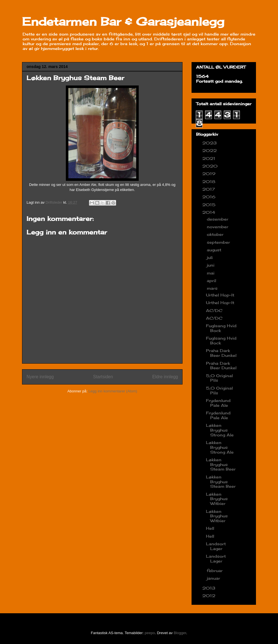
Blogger (180, 633)
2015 (210, 205)
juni (211, 265)
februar (215, 571)
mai (211, 273)
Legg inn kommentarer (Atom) (113, 391)
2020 (211, 166)
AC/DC (214, 310)
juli (210, 257)
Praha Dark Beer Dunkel (221, 353)
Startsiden (103, 377)
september (219, 242)
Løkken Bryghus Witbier (217, 499)
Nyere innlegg (40, 377)
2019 (210, 174)
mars (213, 288)
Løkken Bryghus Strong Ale (220, 430)
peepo (150, 633)
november (218, 227)
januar (214, 578)
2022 (210, 150)
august (215, 250)
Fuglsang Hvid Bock (221, 328)
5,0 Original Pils (219, 378)
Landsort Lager (216, 546)
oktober (216, 234)
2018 (209, 182)
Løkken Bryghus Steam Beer (221, 464)
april (212, 281)
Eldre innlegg (165, 377)
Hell (210, 528)
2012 (209, 596)
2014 (209, 212)
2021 (209, 158)
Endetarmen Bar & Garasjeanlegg (123, 22)
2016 (210, 197)
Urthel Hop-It (220, 295)
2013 (209, 588)
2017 (209, 189)
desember (218, 219)
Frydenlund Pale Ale (218, 403)
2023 (210, 143)
